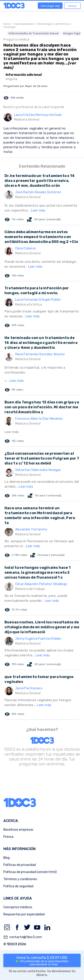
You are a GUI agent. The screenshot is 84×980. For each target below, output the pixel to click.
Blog (6, 858)
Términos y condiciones (20, 879)
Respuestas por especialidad (24, 914)
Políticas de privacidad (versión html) (30, 872)
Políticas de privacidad (20, 865)
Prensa (8, 837)
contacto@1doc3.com (23, 937)
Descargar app (50, 6)
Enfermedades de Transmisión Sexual (34, 33)
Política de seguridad (18, 886)
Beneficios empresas (18, 830)
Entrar (73, 6)
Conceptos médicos (18, 907)
